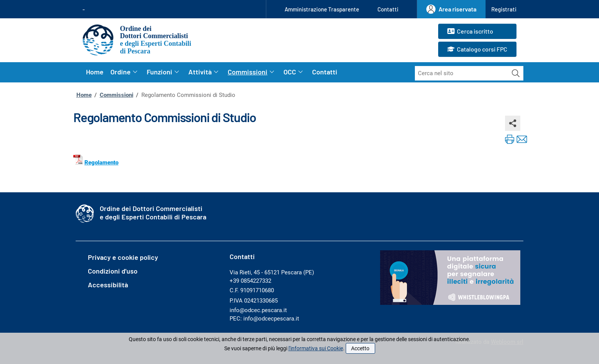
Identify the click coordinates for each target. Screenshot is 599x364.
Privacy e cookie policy (123, 257)
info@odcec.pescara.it (258, 310)
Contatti (388, 9)
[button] (504, 9)
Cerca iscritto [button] (470, 32)
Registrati (504, 9)
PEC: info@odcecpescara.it (264, 319)
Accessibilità (108, 285)
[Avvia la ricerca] (516, 73)
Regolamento (101, 163)
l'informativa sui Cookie (316, 348)
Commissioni (117, 95)
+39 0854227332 (250, 281)
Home (95, 72)
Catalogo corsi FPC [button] (477, 50)
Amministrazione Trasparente (322, 9)
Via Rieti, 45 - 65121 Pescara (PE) (272, 272)
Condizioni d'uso (113, 271)
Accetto (360, 348)
